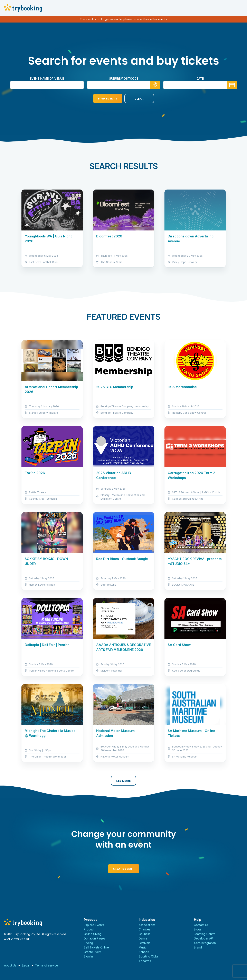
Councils (144, 934)
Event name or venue (47, 78)
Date (200, 78)
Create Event (124, 869)
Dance (143, 938)
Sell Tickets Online (96, 947)
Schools (144, 952)
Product (89, 929)
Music (143, 947)
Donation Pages (94, 938)
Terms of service (47, 965)
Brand (198, 947)
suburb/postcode (124, 78)
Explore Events (94, 925)
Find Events (108, 98)
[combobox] (124, 85)
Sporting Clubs (149, 956)
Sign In (88, 956)
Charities (145, 929)
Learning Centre (205, 934)
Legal (26, 965)
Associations (147, 925)
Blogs (198, 929)
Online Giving (93, 934)
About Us (10, 965)
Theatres (145, 961)
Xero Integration (205, 943)
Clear (139, 99)
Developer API (204, 938)
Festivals (144, 943)
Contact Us (201, 925)
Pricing (88, 943)
